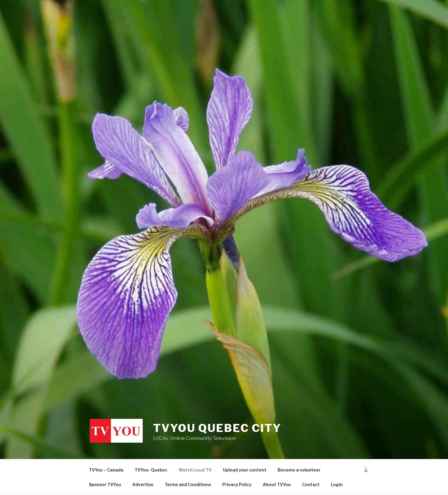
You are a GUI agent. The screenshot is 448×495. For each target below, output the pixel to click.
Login (337, 484)
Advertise (143, 484)
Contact (311, 484)
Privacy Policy (237, 484)
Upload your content (245, 470)
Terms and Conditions (188, 484)
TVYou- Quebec (151, 470)
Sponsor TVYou (105, 484)
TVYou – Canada (106, 470)
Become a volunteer (299, 470)
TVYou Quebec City (217, 428)
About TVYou (277, 484)
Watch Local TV (195, 470)
